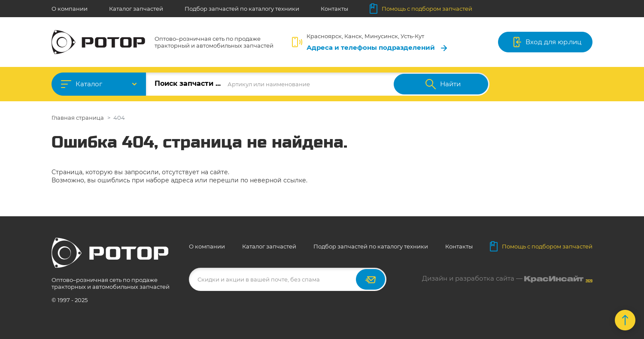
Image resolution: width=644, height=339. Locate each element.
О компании (70, 9)
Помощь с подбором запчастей (421, 9)
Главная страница (78, 118)
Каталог (89, 84)
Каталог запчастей (136, 9)
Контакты (334, 9)
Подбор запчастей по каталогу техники (242, 9)
